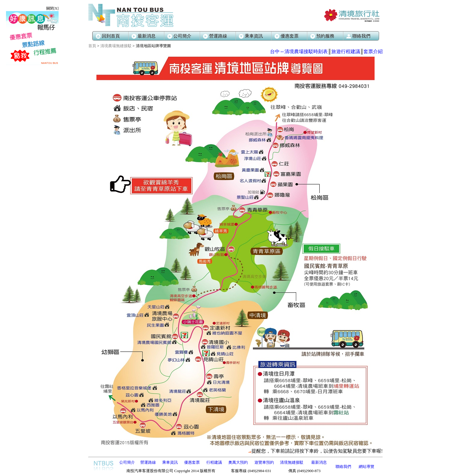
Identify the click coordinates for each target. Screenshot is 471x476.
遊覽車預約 (264, 462)
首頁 (92, 46)
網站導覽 (366, 467)
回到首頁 (108, 36)
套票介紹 (373, 51)
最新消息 (144, 36)
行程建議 (214, 462)
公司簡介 (179, 36)
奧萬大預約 (238, 462)
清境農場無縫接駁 (116, 46)
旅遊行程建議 (346, 51)
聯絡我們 (343, 467)
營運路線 (215, 36)
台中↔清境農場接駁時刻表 (299, 51)
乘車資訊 (170, 462)
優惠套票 (192, 462)
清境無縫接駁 (292, 462)
